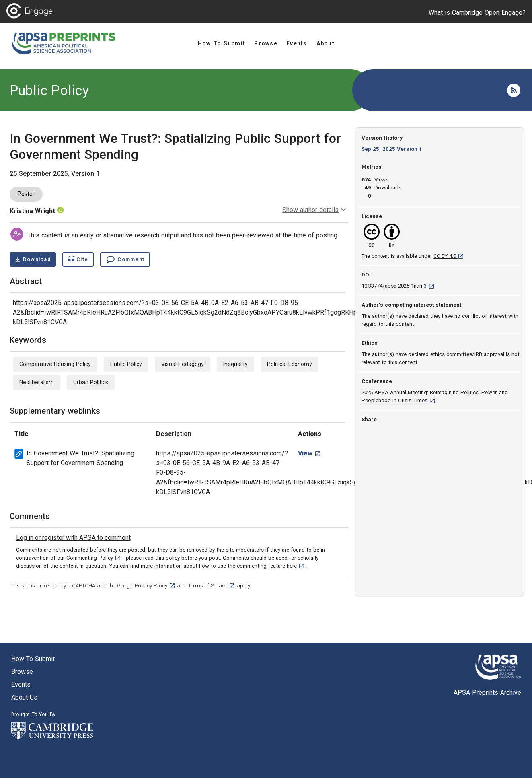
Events (21, 684)
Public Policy (49, 90)
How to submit (33, 659)
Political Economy (290, 364)
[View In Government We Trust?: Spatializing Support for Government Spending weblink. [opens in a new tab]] (309, 453)
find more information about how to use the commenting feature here (217, 566)
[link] (73, 538)
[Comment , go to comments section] (125, 259)
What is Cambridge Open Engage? (477, 13)
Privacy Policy (155, 586)
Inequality (235, 364)
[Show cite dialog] (78, 259)
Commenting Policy (94, 558)
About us (24, 697)
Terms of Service (212, 586)
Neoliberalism (37, 382)
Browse (22, 672)
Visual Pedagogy (183, 364)
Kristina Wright (32, 211)
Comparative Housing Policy (55, 364)
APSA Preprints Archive (487, 693)
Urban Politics (91, 382)
